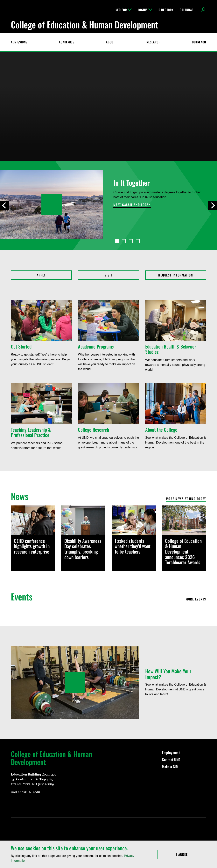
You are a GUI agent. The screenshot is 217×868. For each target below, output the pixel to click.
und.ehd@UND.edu (25, 792)
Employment (171, 753)
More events (196, 599)
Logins (145, 10)
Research (153, 42)
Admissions (19, 42)
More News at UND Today (186, 499)
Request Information (176, 275)
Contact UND (171, 760)
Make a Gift (170, 767)
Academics (67, 42)
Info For (123, 10)
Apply (41, 275)
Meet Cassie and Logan (132, 205)
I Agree (191, 854)
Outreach (199, 42)
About (110, 42)
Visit (108, 275)
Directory (166, 10)
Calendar (187, 10)
